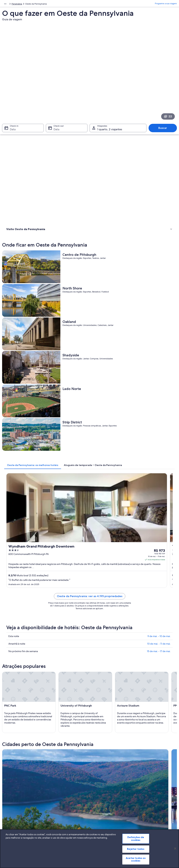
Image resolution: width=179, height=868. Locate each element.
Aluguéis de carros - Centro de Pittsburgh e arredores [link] (40, 646)
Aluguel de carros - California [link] (106, 640)
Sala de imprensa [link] (14, 809)
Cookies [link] (97, 787)
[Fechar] (175, 849)
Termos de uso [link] (100, 798)
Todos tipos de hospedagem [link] (63, 820)
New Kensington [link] (58, 696)
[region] (89, 849)
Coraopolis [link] (98, 689)
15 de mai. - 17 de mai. (159, 383)
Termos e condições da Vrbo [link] (107, 804)
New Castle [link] (98, 696)
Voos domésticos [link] (57, 809)
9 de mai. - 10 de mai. (159, 368)
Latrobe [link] (96, 676)
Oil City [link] (9, 683)
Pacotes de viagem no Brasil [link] (63, 804)
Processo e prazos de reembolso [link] (152, 798)
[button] (89, 603)
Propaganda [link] (11, 815)
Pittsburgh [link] (141, 676)
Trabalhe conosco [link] (14, 792)
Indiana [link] (139, 689)
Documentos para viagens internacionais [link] (156, 812)
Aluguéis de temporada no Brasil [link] (65, 798)
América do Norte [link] (11, 4)
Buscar (164, 84)
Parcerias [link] (10, 804)
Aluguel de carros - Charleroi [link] (106, 646)
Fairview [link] (53, 702)
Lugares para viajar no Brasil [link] (62, 787)
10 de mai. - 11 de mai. (159, 376)
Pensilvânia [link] (45, 4)
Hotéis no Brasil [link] (57, 792)
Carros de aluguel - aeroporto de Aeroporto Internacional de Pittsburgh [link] (49, 626)
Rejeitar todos (136, 849)
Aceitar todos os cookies (136, 859)
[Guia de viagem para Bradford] (67, 539)
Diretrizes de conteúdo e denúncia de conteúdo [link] (111, 811)
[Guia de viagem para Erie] (111, 539)
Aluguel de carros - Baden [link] (25, 633)
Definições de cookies (136, 839)
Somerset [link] (140, 683)
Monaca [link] (9, 696)
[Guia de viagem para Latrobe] (156, 539)
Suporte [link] (141, 787)
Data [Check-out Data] (55, 85)
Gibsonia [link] (140, 696)
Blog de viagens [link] (57, 826)
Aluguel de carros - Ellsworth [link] (106, 653)
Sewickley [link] (97, 683)
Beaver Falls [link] (55, 683)
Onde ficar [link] (12, 128)
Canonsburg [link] (12, 689)
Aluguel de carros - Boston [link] (25, 640)
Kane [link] (94, 702)
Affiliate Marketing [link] (14, 820)
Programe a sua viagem (166, 4)
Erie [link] (50, 676)
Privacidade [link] (99, 792)
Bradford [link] (10, 676)
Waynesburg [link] (56, 689)
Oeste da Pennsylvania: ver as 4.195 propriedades (111, 327)
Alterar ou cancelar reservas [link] (150, 792)
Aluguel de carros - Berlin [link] (104, 633)
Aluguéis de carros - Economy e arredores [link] (33, 653)
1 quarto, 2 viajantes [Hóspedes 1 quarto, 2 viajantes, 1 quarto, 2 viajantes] (110, 85)
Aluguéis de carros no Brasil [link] (62, 815)
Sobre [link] (8, 787)
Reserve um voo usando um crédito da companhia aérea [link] (155, 805)
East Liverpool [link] (13, 702)
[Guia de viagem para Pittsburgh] (67, 573)
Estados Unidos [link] (29, 4)
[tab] (76, 241)
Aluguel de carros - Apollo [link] (105, 626)
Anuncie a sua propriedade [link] (19, 798)
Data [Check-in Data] (11, 85)
